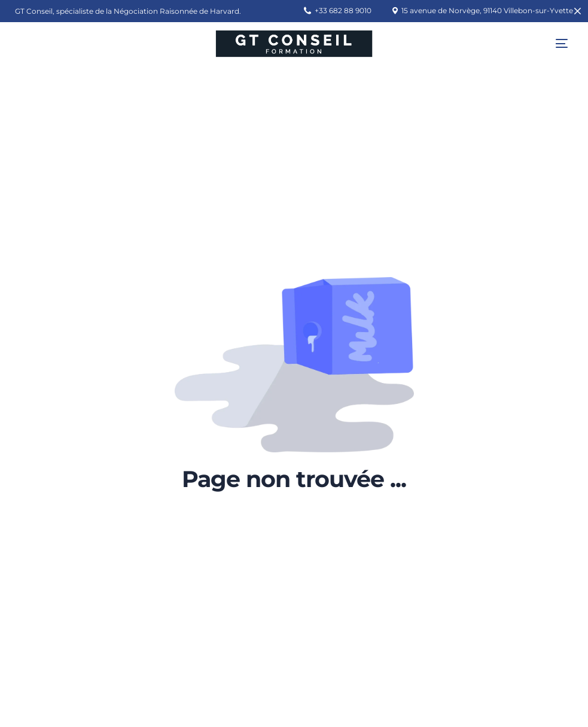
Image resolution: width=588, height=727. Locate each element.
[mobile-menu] (553, 44)
